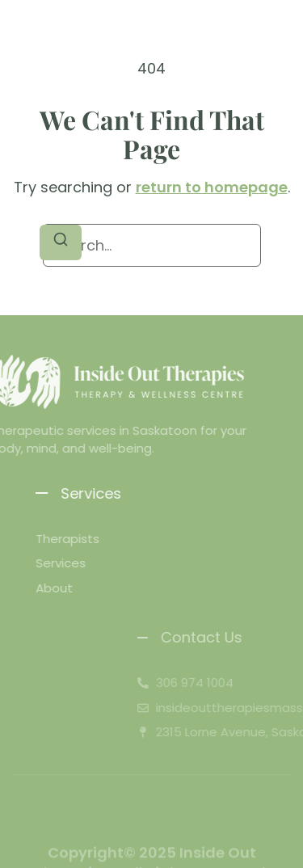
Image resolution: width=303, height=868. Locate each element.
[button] (26, 37)
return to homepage (212, 187)
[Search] (61, 242)
